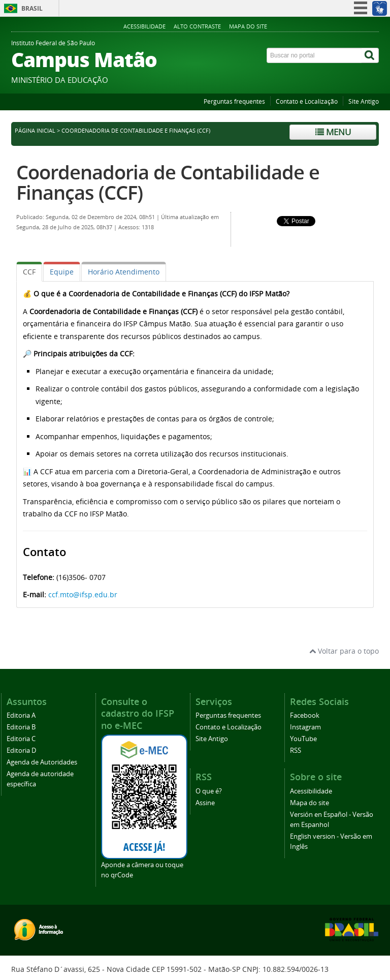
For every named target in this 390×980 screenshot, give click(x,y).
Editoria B (21, 727)
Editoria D (21, 751)
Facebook (305, 715)
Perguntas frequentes (234, 101)
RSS (296, 751)
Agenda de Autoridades (42, 762)
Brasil (32, 8)
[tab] (29, 272)
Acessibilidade (144, 26)
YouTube (303, 739)
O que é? (209, 791)
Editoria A (21, 715)
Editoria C (21, 739)
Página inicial (35, 131)
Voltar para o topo (344, 651)
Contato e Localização (307, 101)
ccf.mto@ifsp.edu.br (83, 594)
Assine (205, 803)
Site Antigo (364, 101)
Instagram (305, 727)
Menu (333, 132)
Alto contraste (197, 26)
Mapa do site (248, 26)
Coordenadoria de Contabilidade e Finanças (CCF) (168, 182)
